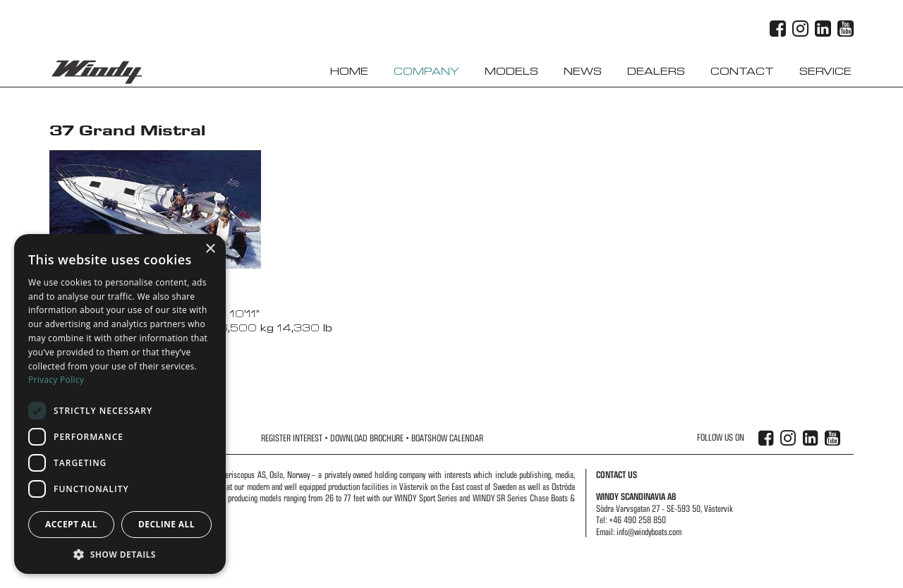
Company (426, 72)
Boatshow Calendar (447, 438)
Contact (742, 72)
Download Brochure (367, 438)
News (583, 72)
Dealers (656, 72)
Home (349, 72)
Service (825, 72)
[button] (120, 553)
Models (511, 72)
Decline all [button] (166, 524)
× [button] (210, 249)
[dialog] (120, 404)
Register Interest (292, 438)
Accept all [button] (71, 524)
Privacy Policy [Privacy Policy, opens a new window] (56, 380)
